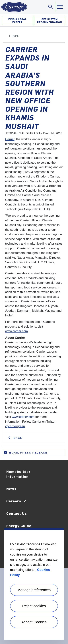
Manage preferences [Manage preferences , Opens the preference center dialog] (34, 590)
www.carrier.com (17, 331)
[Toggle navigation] (51, 7)
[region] (34, 584)
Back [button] (17, 437)
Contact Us (17, 513)
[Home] (14, 7)
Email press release (26, 453)
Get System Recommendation (50, 20)
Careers (17, 501)
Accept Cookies (34, 622)
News (11, 489)
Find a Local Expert (17, 20)
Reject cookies (34, 606)
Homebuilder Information (18, 474)
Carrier (10, 139)
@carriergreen (15, 426)
